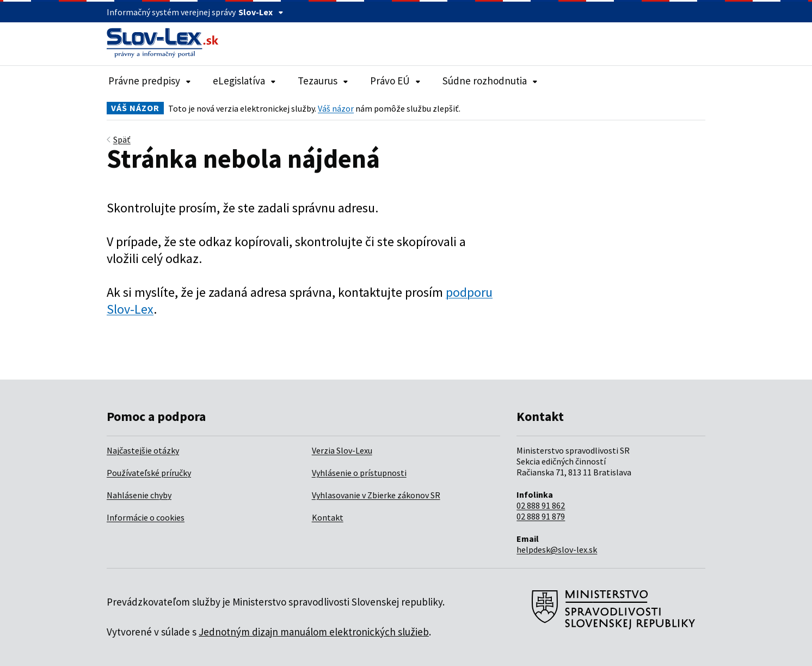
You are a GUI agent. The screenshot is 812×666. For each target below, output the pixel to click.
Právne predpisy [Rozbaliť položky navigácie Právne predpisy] (150, 81)
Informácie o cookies (146, 517)
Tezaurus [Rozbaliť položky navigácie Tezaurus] (323, 81)
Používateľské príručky (149, 473)
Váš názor (336, 108)
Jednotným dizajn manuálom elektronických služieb (314, 632)
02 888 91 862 (541, 505)
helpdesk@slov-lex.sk (557, 549)
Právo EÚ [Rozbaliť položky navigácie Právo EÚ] (395, 81)
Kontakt (328, 517)
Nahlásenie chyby (139, 495)
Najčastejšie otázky (143, 450)
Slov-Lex (261, 12)
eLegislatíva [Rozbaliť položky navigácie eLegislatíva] (244, 81)
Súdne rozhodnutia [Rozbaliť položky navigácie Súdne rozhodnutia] (490, 81)
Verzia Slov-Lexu (342, 450)
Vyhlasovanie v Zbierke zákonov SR (376, 495)
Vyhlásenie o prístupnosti (359, 473)
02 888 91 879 (541, 516)
